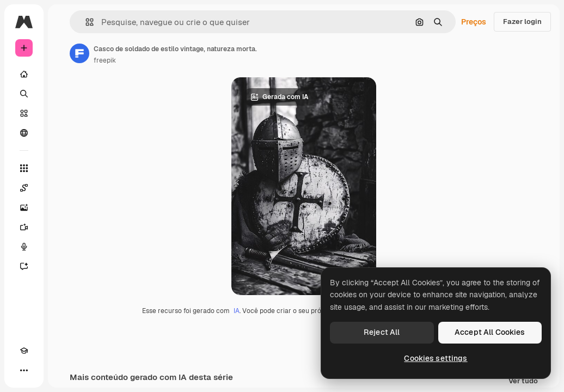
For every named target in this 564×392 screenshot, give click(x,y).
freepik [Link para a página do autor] (105, 60)
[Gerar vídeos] (24, 227)
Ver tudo (523, 381)
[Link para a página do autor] (79, 53)
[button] (85, 22)
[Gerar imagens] (24, 207)
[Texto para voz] (24, 247)
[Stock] (24, 113)
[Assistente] (24, 266)
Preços (474, 22)
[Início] (24, 74)
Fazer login (522, 22)
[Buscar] (24, 94)
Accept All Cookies (490, 332)
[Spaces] (24, 188)
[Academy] (24, 351)
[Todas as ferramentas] (24, 168)
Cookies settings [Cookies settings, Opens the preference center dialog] (436, 358)
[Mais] (24, 370)
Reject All (382, 332)
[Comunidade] (24, 133)
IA (237, 311)
